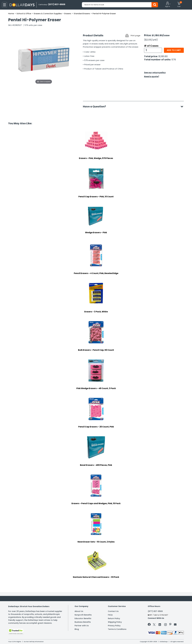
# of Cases (151, 46)
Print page (135, 36)
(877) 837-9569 (155, 611)
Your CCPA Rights (15, 642)
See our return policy (155, 73)
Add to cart (174, 50)
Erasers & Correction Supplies (48, 13)
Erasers (68, 13)
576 (174, 60)
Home (11, 13)
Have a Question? (96, 107)
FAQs (110, 615)
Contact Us (113, 611)
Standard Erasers (82, 13)
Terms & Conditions (117, 629)
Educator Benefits (83, 618)
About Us (79, 611)
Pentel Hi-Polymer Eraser (104, 13)
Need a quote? (152, 77)
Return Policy (114, 618)
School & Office (24, 13)
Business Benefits (83, 622)
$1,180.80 (163, 56)
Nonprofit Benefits (83, 615)
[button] (168, 5)
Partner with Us (82, 626)
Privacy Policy (114, 626)
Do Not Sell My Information (34, 642)
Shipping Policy (115, 622)
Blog (77, 629)
